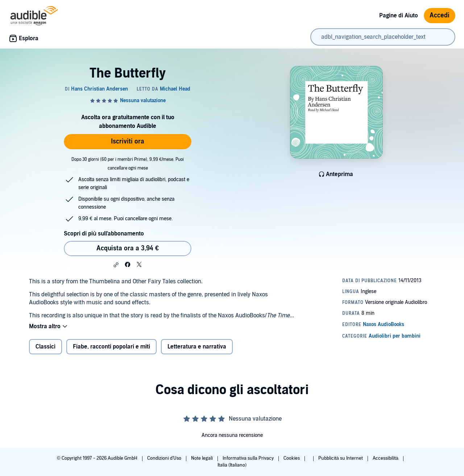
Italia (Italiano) (232, 465)
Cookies (292, 458)
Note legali (202, 458)
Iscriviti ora (128, 141)
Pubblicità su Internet (341, 458)
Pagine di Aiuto (399, 16)
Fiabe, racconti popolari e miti (111, 347)
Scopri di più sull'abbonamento (104, 234)
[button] (116, 265)
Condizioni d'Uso (165, 458)
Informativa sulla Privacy (249, 458)
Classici (45, 347)
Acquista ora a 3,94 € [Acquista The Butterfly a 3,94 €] (128, 248)
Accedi (440, 15)
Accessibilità (386, 458)
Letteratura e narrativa (197, 347)
